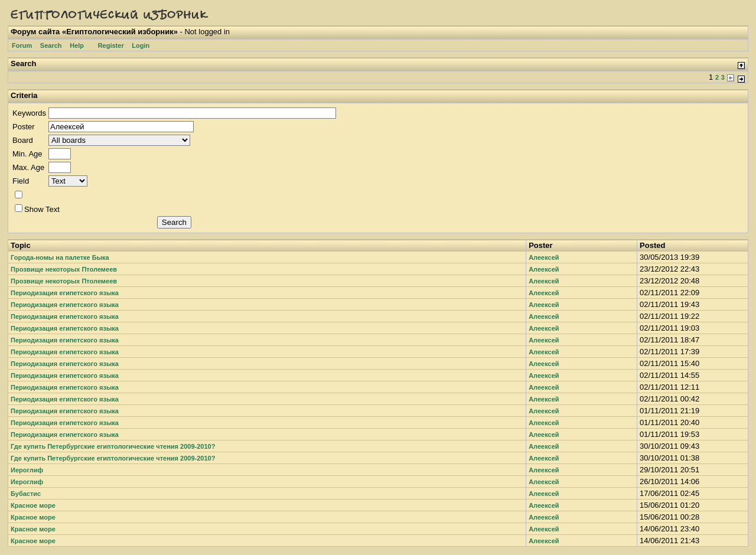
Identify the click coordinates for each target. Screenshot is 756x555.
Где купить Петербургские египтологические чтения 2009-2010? (113, 446)
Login (141, 45)
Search (51, 45)
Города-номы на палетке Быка (60, 257)
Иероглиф (27, 470)
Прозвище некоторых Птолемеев (64, 269)
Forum (22, 45)
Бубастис (26, 494)
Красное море (33, 505)
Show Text (37, 209)
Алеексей (544, 257)
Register (111, 45)
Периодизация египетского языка (65, 293)
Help (77, 45)
